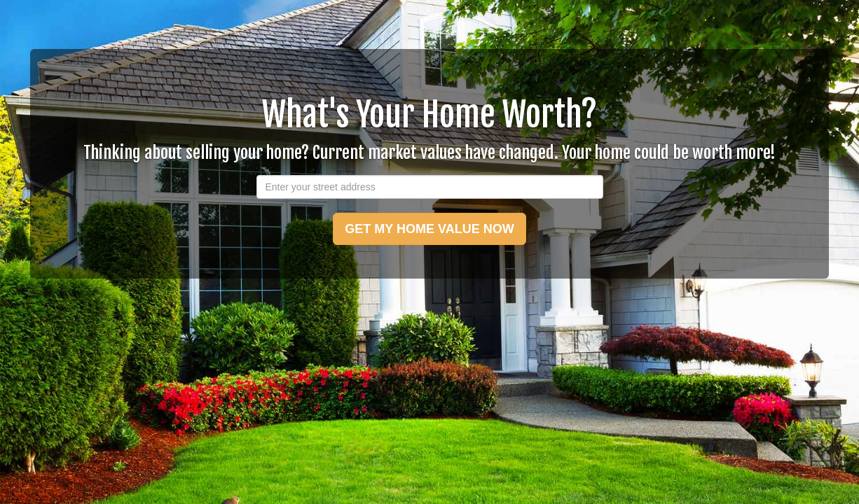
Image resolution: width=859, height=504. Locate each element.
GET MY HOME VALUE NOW (429, 229)
